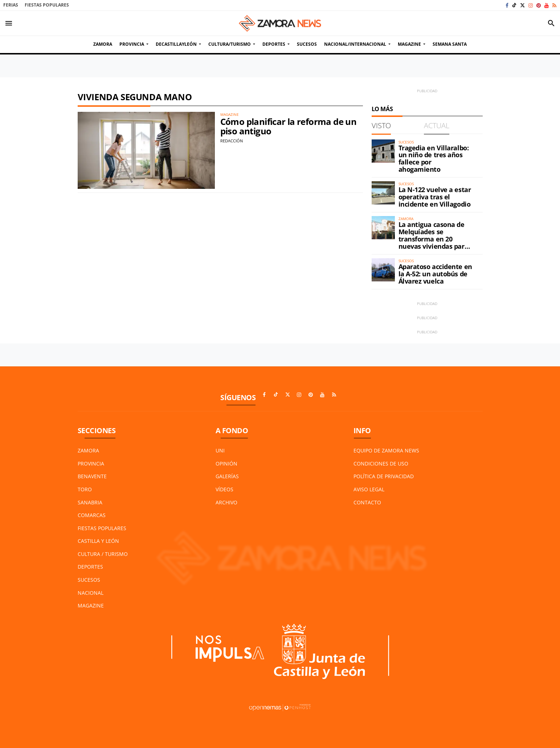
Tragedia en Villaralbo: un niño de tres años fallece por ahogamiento (434, 158)
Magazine (91, 605)
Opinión (226, 464)
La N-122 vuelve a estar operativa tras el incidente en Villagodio (435, 197)
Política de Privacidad (384, 476)
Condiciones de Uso (381, 464)
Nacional (91, 593)
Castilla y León (98, 541)
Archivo (226, 502)
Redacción (232, 141)
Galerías (227, 476)
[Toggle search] (551, 23)
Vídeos (224, 489)
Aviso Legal (369, 489)
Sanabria (90, 502)
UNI (220, 450)
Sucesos (89, 580)
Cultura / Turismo (103, 554)
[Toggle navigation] (9, 23)
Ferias (11, 5)
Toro (85, 489)
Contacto (367, 502)
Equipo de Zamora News (386, 450)
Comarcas (92, 515)
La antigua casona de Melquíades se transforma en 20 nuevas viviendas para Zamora (434, 239)
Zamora (88, 450)
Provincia (91, 464)
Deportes (90, 567)
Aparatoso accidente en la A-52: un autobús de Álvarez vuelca (435, 274)
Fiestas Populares (47, 5)
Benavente (92, 476)
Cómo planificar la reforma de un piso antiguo (289, 126)
